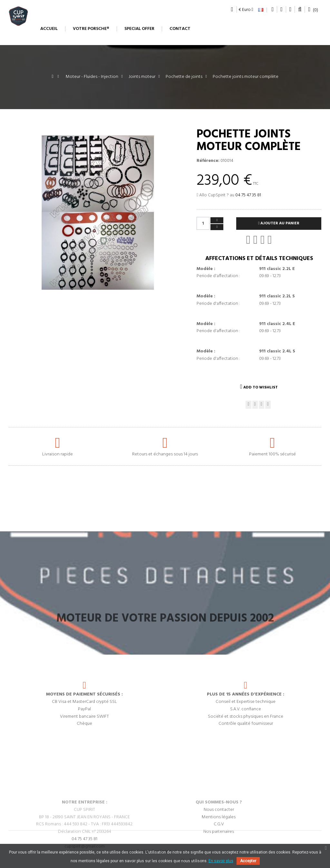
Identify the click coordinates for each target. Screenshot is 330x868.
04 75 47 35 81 (248, 195)
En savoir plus (221, 861)
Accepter (248, 861)
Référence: (208, 161)
